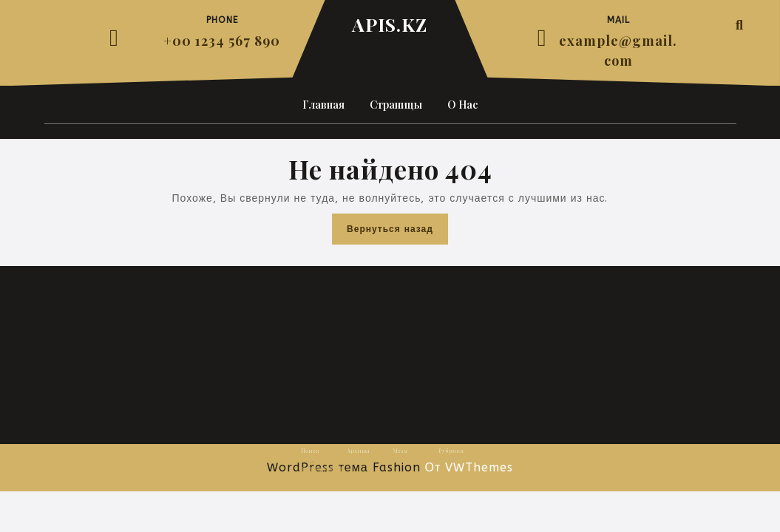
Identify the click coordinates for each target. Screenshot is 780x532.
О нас (462, 105)
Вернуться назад (397, 232)
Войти (395, 461)
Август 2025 (362, 461)
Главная (323, 105)
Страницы (396, 105)
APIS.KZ (390, 24)
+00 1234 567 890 (222, 41)
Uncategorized (435, 461)
